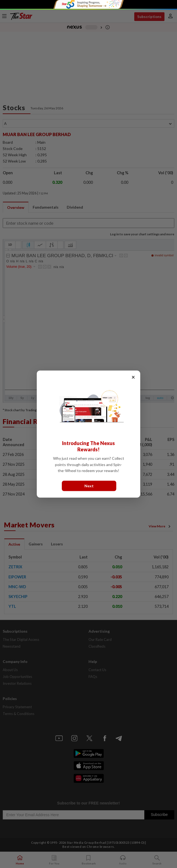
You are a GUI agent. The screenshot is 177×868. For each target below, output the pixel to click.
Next (89, 486)
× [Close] (133, 377)
